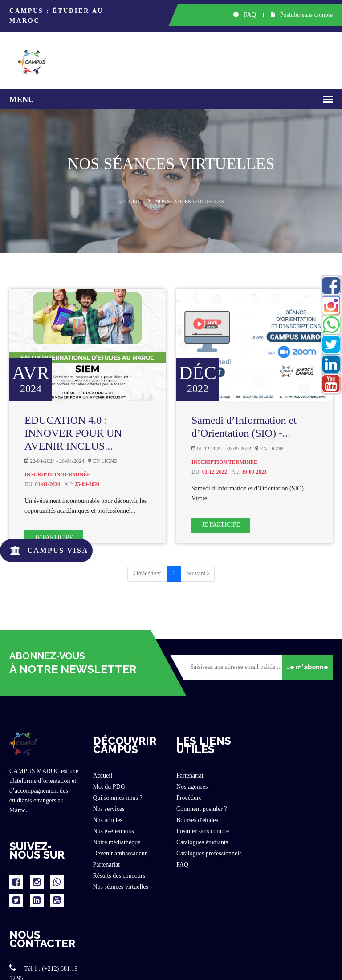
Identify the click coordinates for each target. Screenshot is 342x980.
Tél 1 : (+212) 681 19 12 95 (294, 779)
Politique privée (235, 967)
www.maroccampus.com (291, 852)
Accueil (129, 202)
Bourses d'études (197, 820)
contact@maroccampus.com (295, 828)
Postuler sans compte (302, 15)
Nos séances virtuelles (121, 887)
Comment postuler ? (202, 809)
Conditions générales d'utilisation (297, 967)
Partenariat (107, 865)
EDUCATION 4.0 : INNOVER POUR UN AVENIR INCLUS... (73, 433)
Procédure (189, 798)
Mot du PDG (109, 787)
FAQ (244, 15)
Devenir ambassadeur (120, 853)
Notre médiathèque (117, 842)
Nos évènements (114, 831)
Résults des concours (119, 876)
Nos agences (192, 787)
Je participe (54, 537)
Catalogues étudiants (202, 842)
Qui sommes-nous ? (118, 798)
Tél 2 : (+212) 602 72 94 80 (294, 803)
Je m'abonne (307, 667)
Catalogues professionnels (209, 853)
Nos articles (108, 820)
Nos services (109, 809)
